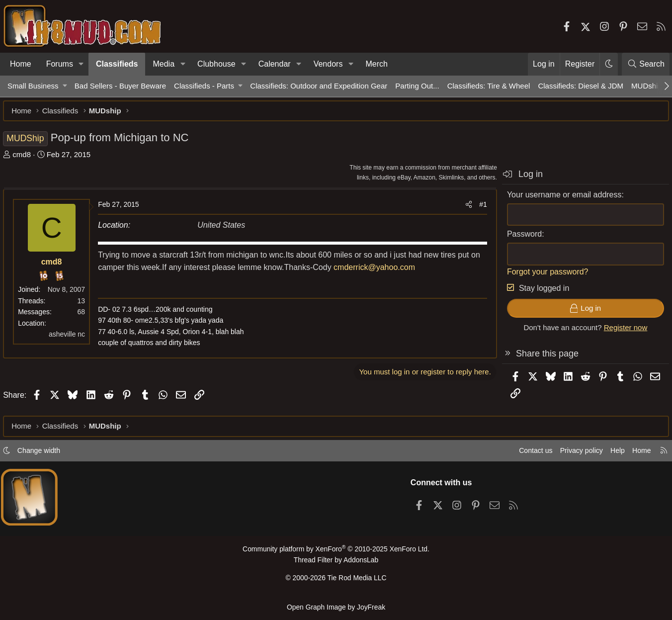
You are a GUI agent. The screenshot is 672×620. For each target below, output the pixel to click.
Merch (376, 64)
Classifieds (117, 64)
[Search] (646, 64)
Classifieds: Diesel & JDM (581, 86)
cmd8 (26, 159)
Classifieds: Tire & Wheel (489, 86)
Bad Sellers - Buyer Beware (120, 86)
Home (21, 64)
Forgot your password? (543, 276)
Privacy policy (571, 454)
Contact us (522, 454)
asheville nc (71, 339)
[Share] (464, 209)
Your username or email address (560, 199)
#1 (479, 209)
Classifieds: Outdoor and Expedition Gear (319, 86)
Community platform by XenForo (336, 553)
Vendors (328, 64)
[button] (81, 64)
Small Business (33, 86)
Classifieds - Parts (204, 86)
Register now (621, 332)
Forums (60, 64)
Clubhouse (216, 64)
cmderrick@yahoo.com (390, 272)
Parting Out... (417, 86)
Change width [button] (48, 454)
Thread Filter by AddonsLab (336, 563)
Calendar (275, 64)
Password (520, 238)
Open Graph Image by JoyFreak (336, 607)
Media (164, 64)
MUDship (647, 86)
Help (609, 454)
